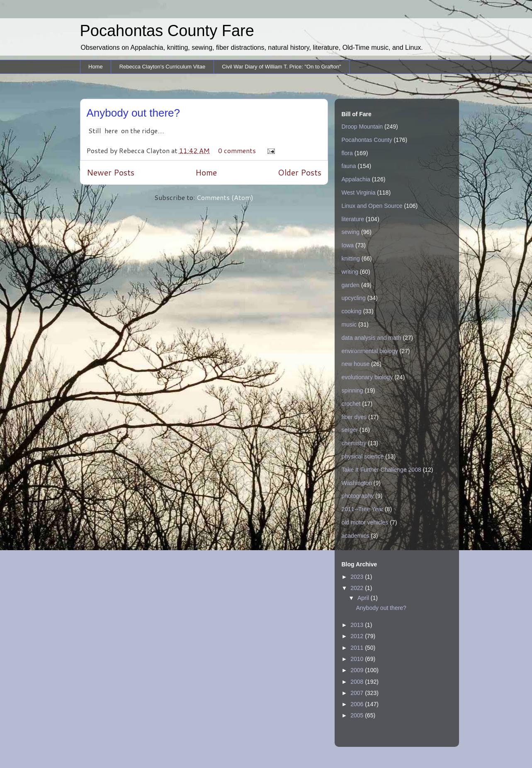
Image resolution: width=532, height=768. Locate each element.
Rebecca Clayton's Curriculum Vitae (162, 67)
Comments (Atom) (225, 197)
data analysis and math (372, 338)
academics (356, 536)
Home (96, 67)
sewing (351, 232)
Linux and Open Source (372, 206)
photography (358, 496)
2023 (358, 577)
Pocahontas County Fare (167, 31)
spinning (352, 390)
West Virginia (359, 193)
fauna (349, 166)
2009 (358, 670)
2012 (358, 636)
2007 (358, 693)
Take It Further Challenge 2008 (381, 470)
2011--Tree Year (363, 509)
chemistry (354, 443)
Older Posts (300, 172)
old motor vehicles (365, 522)
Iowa (348, 245)
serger (350, 430)
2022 (358, 588)
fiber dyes (354, 417)
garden (351, 285)
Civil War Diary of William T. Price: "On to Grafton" (281, 67)
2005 (358, 715)
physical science (363, 456)
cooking (352, 311)
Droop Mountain (362, 127)
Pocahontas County (367, 140)
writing (350, 272)
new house (356, 364)
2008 (358, 682)
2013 (358, 625)
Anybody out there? (134, 113)
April (364, 598)
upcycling (354, 298)
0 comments (237, 150)
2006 (358, 704)
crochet (351, 404)
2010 (358, 659)
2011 (358, 648)
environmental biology (370, 351)
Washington (357, 483)
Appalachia (356, 179)
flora (347, 153)
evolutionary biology (367, 377)
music (349, 324)
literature (353, 219)
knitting (351, 258)
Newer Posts (111, 172)
